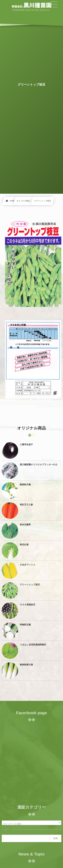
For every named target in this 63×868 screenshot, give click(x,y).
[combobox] (32, 823)
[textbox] (32, 824)
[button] (54, 5)
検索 (56, 838)
